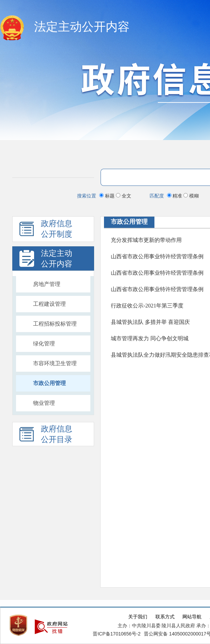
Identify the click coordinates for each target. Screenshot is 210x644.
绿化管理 (44, 344)
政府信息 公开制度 (46, 231)
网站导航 (192, 617)
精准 (175, 196)
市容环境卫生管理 (55, 363)
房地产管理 (47, 284)
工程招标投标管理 (55, 324)
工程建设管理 (49, 304)
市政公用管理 (49, 383)
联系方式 (165, 617)
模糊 (191, 196)
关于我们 (138, 617)
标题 (108, 196)
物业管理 (44, 403)
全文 (124, 196)
